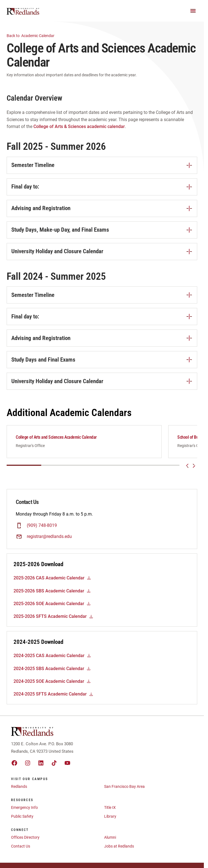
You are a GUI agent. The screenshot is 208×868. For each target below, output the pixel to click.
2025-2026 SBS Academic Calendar (52, 594)
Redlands (19, 789)
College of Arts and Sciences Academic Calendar (56, 437)
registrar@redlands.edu (49, 539)
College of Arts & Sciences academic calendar (79, 126)
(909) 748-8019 (42, 528)
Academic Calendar (34, 35)
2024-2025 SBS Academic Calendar (52, 672)
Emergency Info (24, 811)
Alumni (110, 840)
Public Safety (22, 819)
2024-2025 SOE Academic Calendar (52, 684)
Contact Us (21, 849)
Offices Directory (25, 840)
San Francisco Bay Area (124, 789)
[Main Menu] (193, 11)
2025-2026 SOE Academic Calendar (52, 607)
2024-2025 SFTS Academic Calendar (53, 697)
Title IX (110, 811)
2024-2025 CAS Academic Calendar (52, 659)
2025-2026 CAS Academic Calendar (52, 581)
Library (110, 819)
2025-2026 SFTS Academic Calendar (53, 619)
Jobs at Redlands (119, 849)
